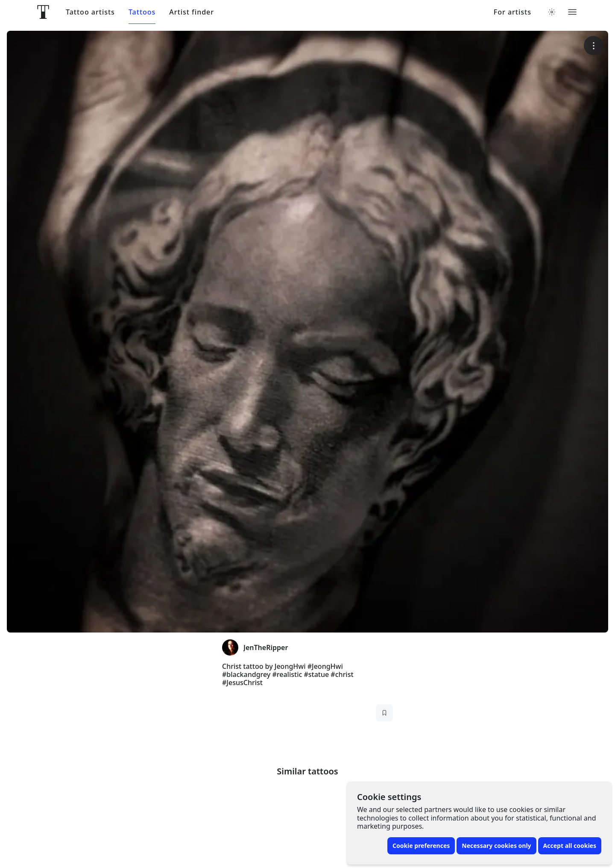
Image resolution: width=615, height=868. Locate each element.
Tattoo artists (90, 12)
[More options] (593, 46)
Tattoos (142, 12)
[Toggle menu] (572, 12)
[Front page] (43, 12)
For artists (512, 12)
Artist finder (192, 12)
